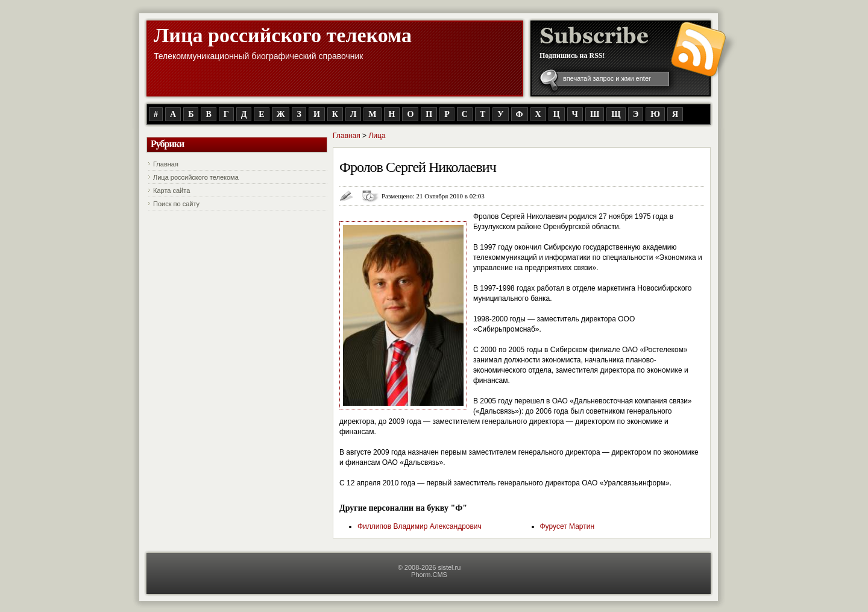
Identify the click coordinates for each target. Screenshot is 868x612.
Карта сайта (171, 191)
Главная (166, 164)
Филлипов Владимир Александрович (420, 526)
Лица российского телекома (283, 35)
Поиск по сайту (176, 204)
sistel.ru (449, 567)
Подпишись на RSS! (572, 55)
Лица (377, 136)
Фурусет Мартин (568, 526)
